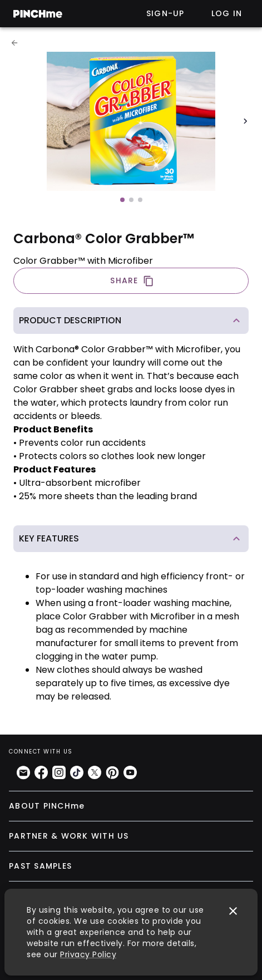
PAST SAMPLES (40, 866)
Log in (227, 13)
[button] (131, 321)
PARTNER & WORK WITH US (69, 836)
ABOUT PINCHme (47, 806)
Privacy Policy (88, 954)
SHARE (132, 281)
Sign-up (165, 13)
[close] (233, 911)
